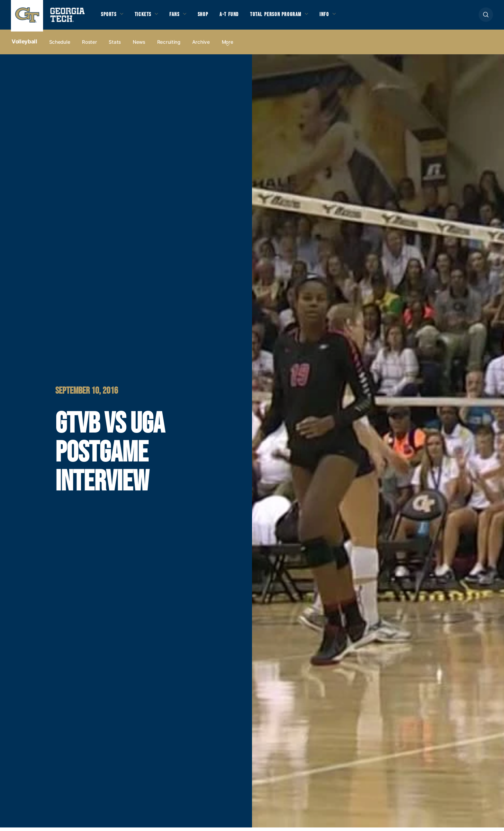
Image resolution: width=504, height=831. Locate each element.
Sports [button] (110, 17)
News (139, 46)
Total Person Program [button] (291, 17)
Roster (89, 46)
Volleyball (24, 45)
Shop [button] (212, 17)
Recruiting (169, 46)
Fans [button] (181, 17)
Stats (115, 46)
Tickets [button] (147, 17)
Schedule (60, 46)
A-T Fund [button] (240, 17)
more (228, 46)
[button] (486, 17)
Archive (201, 46)
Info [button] (344, 17)
